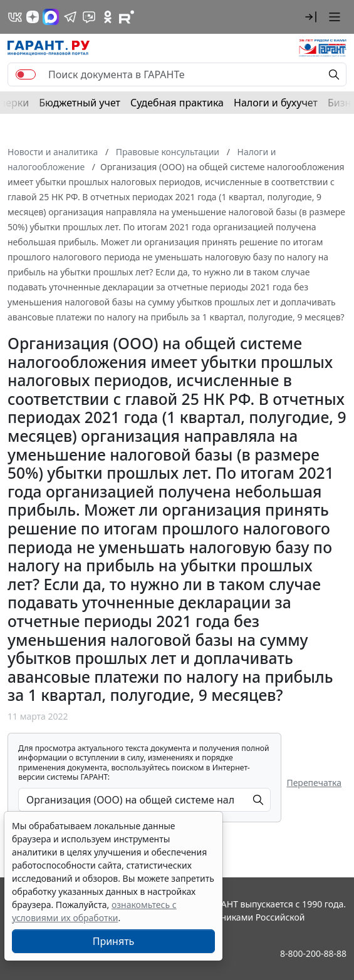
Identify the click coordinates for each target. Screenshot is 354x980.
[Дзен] (33, 17)
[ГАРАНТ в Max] (51, 17)
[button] (311, 17)
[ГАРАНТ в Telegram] (70, 17)
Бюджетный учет (80, 103)
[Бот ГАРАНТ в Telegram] (89, 17)
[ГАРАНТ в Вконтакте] (15, 17)
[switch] (26, 74)
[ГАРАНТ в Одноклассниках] (108, 17)
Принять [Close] (114, 941)
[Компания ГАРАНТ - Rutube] (127, 17)
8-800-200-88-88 (313, 953)
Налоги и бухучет (276, 103)
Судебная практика (177, 103)
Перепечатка (314, 783)
